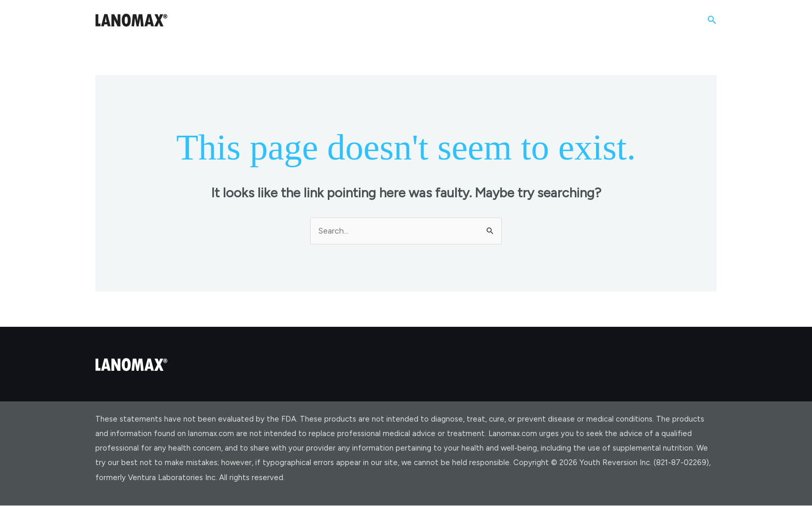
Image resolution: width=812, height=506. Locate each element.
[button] (712, 20)
